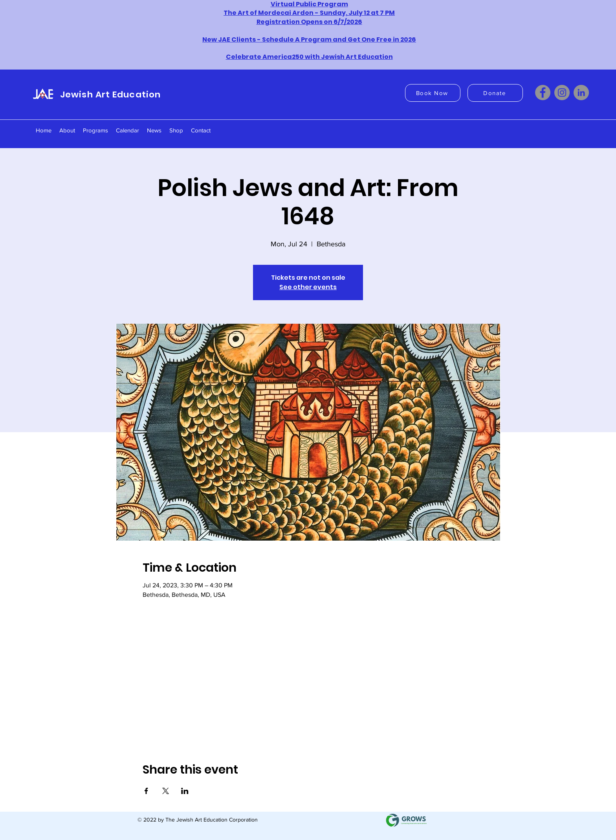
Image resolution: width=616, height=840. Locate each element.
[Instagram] (562, 93)
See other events (308, 287)
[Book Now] (433, 93)
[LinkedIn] (581, 93)
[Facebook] (543, 93)
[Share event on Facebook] (146, 791)
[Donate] (495, 93)
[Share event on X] (166, 791)
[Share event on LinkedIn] (185, 791)
